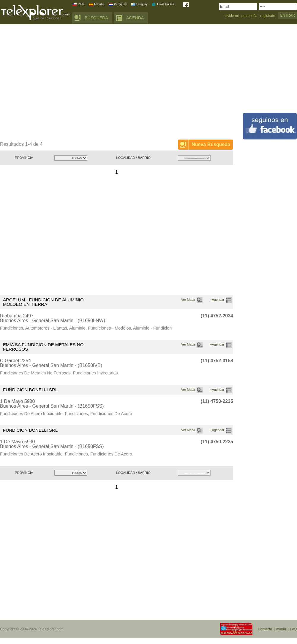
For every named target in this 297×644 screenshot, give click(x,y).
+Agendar (217, 300)
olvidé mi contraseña (241, 16)
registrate (268, 16)
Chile (81, 4)
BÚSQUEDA (96, 18)
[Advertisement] (56, 83)
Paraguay (120, 4)
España (99, 4)
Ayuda (281, 629)
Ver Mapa (188, 300)
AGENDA (135, 18)
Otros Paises (166, 4)
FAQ (293, 629)
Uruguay (142, 4)
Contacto (265, 629)
